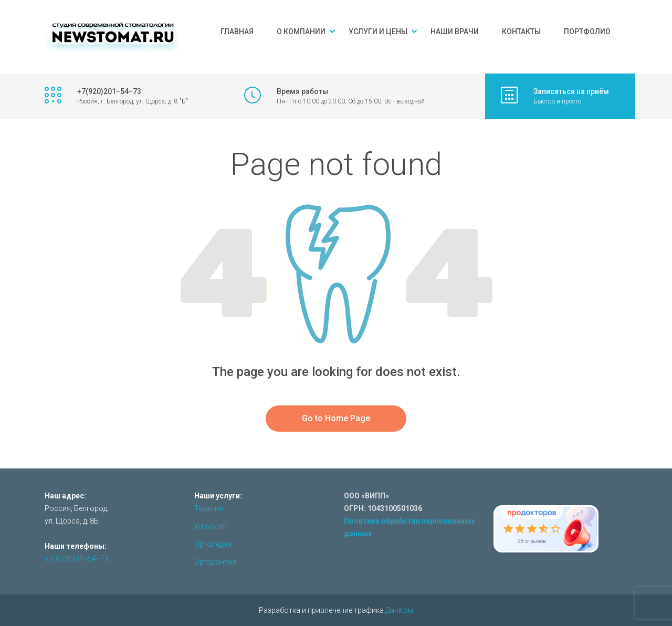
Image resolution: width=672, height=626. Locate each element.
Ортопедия (213, 544)
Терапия (209, 508)
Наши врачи (455, 32)
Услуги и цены (378, 32)
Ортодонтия (215, 562)
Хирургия (211, 526)
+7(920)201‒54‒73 (77, 559)
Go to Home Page (336, 418)
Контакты (521, 32)
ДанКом (399, 610)
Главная (237, 32)
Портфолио (587, 32)
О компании (301, 32)
